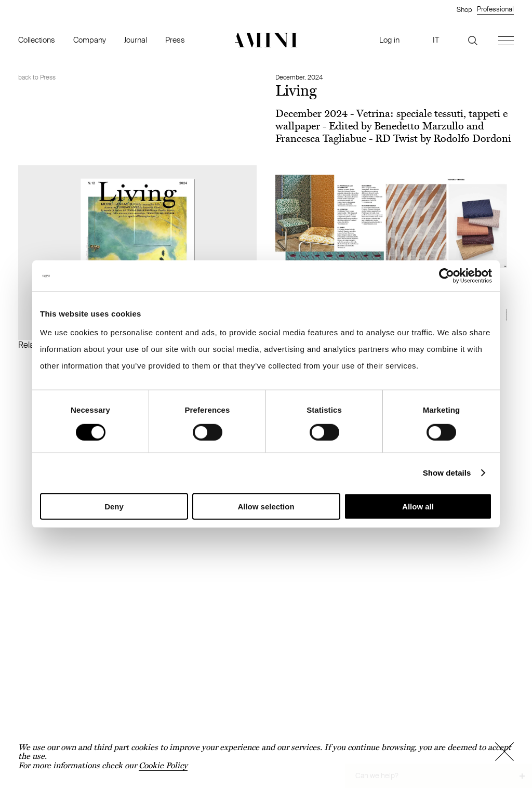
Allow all (418, 506)
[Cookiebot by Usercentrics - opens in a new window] (447, 276)
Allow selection (266, 506)
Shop (464, 9)
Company (90, 40)
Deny (114, 506)
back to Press (37, 77)
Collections (37, 40)
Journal (136, 40)
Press (175, 40)
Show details (447, 473)
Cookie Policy (163, 765)
